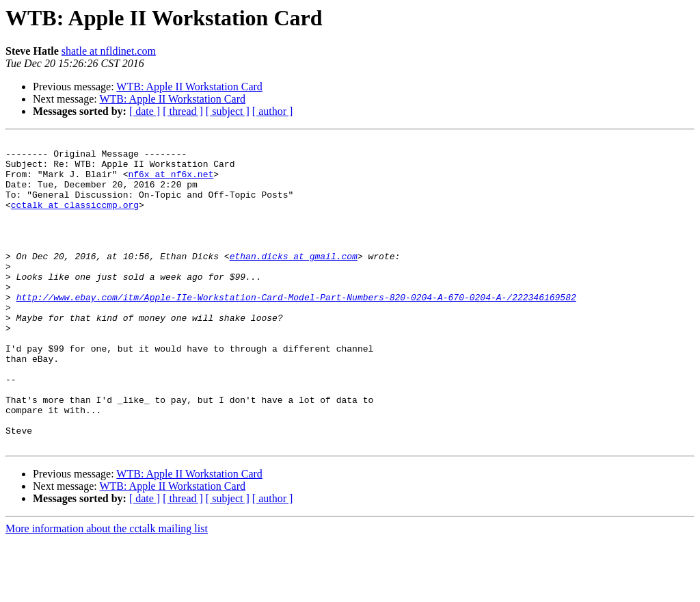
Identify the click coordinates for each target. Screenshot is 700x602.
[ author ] (273, 111)
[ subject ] (228, 111)
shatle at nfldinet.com (109, 51)
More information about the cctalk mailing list (107, 590)
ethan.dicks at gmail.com (294, 280)
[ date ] (145, 111)
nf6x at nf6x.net (171, 182)
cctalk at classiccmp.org (75, 219)
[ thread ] (183, 111)
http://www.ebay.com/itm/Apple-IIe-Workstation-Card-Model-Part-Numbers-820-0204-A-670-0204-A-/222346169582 (296, 330)
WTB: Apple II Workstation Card (189, 87)
